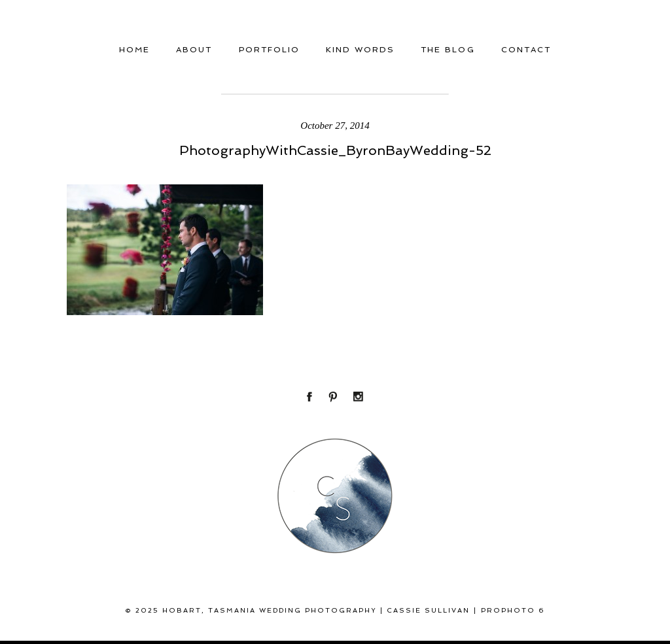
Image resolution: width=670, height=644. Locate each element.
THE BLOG (448, 50)
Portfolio (269, 50)
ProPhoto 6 (513, 610)
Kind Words (360, 50)
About (194, 50)
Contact (526, 50)
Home (134, 50)
